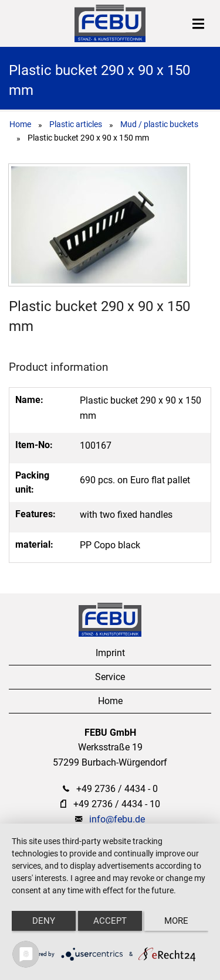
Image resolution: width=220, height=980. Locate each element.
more (176, 921)
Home (20, 124)
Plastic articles (76, 124)
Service (110, 677)
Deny (44, 921)
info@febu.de (117, 819)
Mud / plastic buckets (159, 124)
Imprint (110, 653)
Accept (110, 921)
